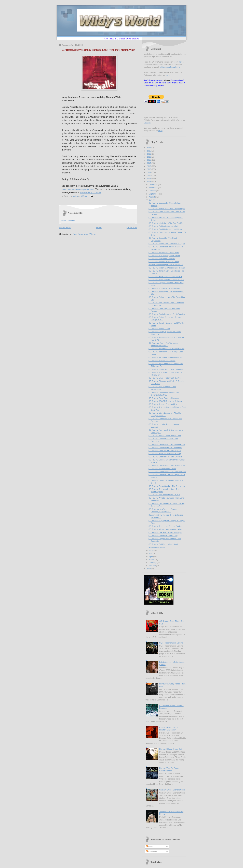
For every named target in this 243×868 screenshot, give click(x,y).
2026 (149, 148)
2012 (149, 169)
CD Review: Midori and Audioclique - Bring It (167, 268)
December (154, 185)
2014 (149, 163)
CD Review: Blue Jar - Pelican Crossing (165, 454)
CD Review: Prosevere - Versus (162, 259)
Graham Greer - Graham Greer (172, 790)
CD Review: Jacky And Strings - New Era (165, 357)
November (154, 188)
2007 (149, 569)
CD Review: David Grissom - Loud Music (165, 229)
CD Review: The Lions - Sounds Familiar (165, 526)
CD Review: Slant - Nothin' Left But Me (165, 378)
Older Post (132, 227)
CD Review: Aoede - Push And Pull (163, 404)
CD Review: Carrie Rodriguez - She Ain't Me (167, 465)
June (151, 550)
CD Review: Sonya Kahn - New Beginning (166, 369)
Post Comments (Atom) (84, 234)
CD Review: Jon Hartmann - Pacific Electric (166, 349)
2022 (149, 154)
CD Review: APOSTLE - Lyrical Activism (165, 401)
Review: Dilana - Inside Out (171, 749)
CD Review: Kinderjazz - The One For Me (166, 223)
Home (99, 227)
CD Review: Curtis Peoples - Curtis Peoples (167, 314)
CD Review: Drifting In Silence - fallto (164, 226)
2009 (149, 178)
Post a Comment (68, 220)
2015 (149, 160)
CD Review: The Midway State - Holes (164, 256)
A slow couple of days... (158, 547)
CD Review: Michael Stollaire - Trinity (164, 262)
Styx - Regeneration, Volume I (172, 643)
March (152, 560)
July (151, 200)
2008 (149, 182)
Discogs (147, 123)
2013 (149, 166)
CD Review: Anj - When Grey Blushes (164, 288)
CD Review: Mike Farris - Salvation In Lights (167, 244)
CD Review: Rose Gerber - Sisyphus (164, 398)
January (153, 566)
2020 (149, 157)
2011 (149, 172)
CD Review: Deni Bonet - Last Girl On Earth (167, 444)
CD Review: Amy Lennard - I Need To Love (166, 280)
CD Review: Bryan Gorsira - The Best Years (167, 486)
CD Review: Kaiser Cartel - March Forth (165, 436)
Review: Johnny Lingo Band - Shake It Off (166, 265)
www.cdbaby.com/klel (90, 192)
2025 (149, 151)
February (153, 563)
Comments (151, 852)
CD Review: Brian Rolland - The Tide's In (165, 277)
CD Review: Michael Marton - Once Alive (165, 529)
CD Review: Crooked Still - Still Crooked (165, 457)
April (151, 557)
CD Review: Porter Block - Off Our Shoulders (167, 472)
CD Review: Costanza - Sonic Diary (163, 535)
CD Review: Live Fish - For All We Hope (165, 532)
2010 (149, 175)
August (152, 197)
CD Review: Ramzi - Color (159, 328)
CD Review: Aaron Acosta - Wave (162, 469)
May (151, 553)
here (181, 62)
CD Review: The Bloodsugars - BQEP (164, 495)
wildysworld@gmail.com (170, 67)
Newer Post (65, 227)
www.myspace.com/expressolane (78, 189)
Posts (149, 847)
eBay (160, 131)
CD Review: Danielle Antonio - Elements (165, 447)
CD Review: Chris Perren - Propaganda (165, 451)
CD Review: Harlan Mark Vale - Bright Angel (167, 209)
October (153, 191)
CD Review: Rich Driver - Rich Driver (164, 252)
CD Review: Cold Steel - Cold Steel (163, 544)
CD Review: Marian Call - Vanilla (162, 361)
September (154, 194)
